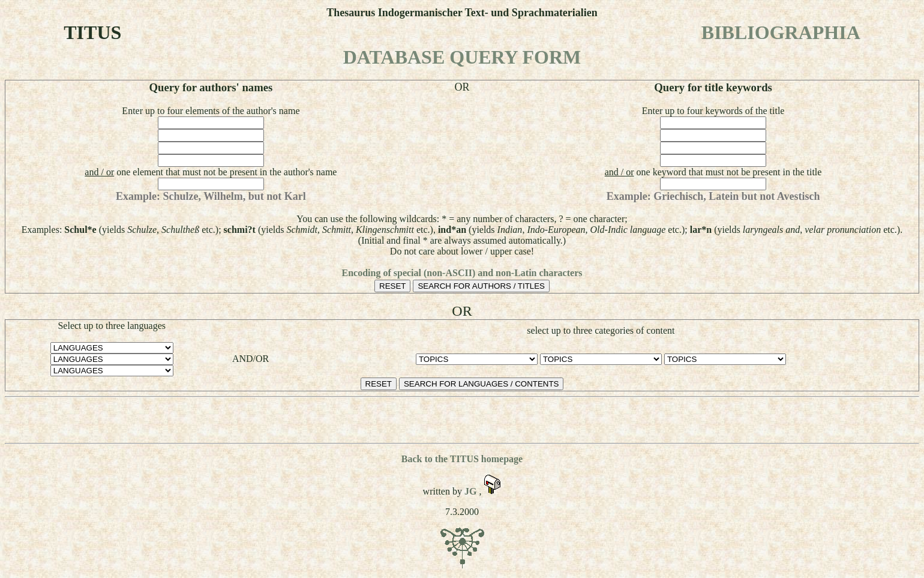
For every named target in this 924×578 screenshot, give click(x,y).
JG (472, 491)
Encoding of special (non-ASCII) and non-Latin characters (462, 273)
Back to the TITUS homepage (462, 459)
